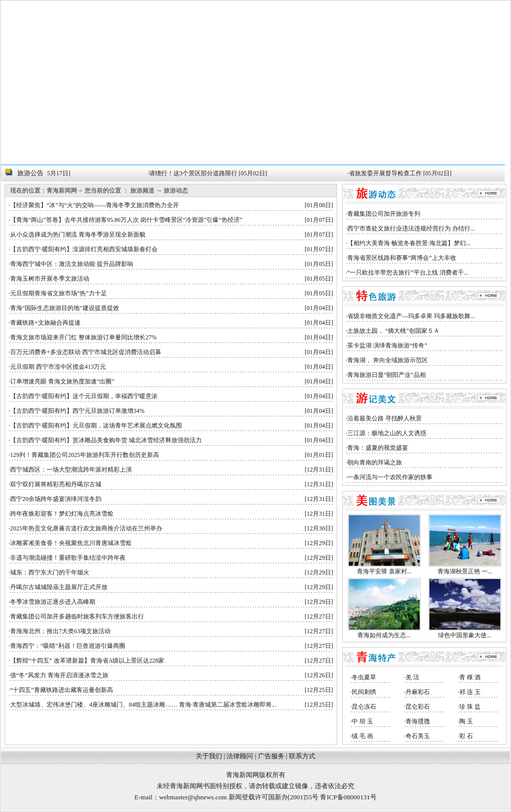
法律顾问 (240, 756)
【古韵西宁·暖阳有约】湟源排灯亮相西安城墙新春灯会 (84, 249)
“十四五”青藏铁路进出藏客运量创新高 (62, 690)
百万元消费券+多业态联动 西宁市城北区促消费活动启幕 (86, 352)
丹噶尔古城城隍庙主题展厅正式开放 (59, 587)
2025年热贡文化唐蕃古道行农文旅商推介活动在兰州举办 (86, 528)
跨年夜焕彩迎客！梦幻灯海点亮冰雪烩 (62, 514)
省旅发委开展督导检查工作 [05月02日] (403, 173)
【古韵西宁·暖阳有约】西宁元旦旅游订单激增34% (77, 411)
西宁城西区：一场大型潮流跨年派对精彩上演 (71, 470)
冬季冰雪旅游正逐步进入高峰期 (53, 602)
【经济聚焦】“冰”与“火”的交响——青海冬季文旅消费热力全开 (95, 205)
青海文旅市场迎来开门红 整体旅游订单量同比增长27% (83, 337)
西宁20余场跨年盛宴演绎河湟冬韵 (56, 499)
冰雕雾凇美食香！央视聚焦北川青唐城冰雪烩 (71, 543)
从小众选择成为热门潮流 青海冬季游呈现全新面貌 (78, 235)
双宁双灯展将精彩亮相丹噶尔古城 (56, 484)
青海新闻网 (62, 190)
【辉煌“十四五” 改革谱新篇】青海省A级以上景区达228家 (87, 661)
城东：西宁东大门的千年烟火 (50, 572)
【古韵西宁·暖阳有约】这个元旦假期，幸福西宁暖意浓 (84, 396)
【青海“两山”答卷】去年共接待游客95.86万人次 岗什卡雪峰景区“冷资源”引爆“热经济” (126, 220)
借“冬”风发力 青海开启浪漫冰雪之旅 (59, 675)
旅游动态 (176, 190)
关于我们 (209, 756)
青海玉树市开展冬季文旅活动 (50, 279)
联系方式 (302, 756)
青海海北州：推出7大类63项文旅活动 (60, 631)
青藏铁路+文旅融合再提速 (45, 323)
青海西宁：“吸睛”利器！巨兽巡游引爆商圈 (68, 646)
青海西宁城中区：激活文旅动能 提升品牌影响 (72, 264)
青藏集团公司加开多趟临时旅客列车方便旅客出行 (77, 616)
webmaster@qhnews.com (193, 797)
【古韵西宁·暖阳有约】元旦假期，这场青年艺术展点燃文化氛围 (96, 426)
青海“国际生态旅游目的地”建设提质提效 (65, 308)
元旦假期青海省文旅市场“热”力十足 (59, 293)
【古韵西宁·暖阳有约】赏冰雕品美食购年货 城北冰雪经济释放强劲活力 (106, 440)
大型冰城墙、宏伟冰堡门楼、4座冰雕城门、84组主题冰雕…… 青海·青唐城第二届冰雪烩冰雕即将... (143, 705)
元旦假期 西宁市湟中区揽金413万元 (58, 367)
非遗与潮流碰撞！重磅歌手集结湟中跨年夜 (68, 558)
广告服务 (271, 756)
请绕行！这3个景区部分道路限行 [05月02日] (211, 173)
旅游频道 (142, 190)
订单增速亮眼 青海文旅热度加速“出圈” (62, 381)
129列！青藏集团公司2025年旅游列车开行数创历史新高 (85, 455)
